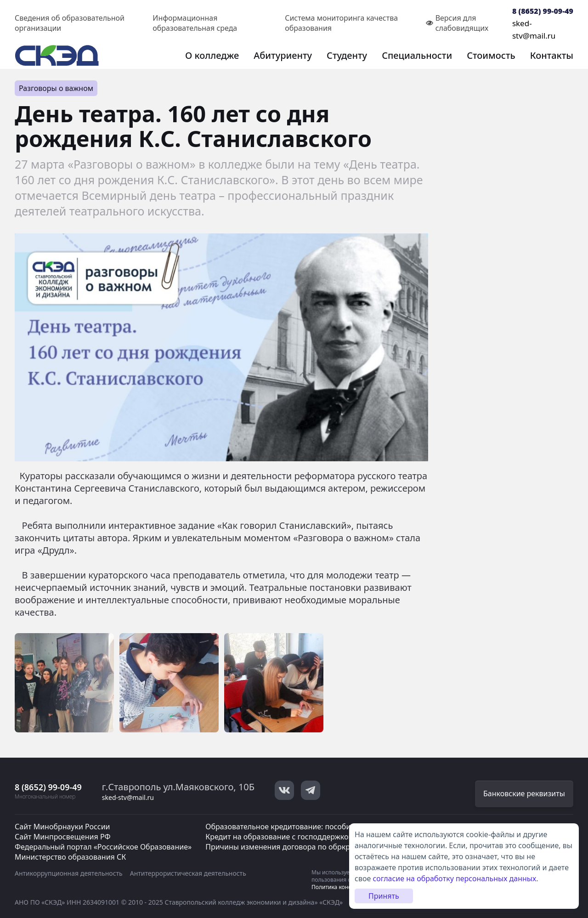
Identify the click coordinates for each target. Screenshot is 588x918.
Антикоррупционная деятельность (69, 873)
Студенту (347, 55)
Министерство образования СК (70, 857)
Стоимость (491, 55)
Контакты (552, 55)
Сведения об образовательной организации (70, 23)
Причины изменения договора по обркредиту (288, 847)
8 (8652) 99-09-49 (543, 11)
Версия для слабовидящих (457, 23)
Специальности (417, 55)
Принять (384, 896)
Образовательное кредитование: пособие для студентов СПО (315, 827)
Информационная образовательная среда (195, 23)
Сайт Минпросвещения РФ (63, 837)
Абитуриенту (283, 55)
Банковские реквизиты (524, 794)
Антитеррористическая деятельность (188, 873)
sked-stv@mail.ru (128, 797)
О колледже (212, 55)
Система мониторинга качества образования (341, 23)
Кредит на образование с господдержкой (279, 837)
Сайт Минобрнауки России (62, 827)
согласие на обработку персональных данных (454, 878)
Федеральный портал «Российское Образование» (103, 847)
